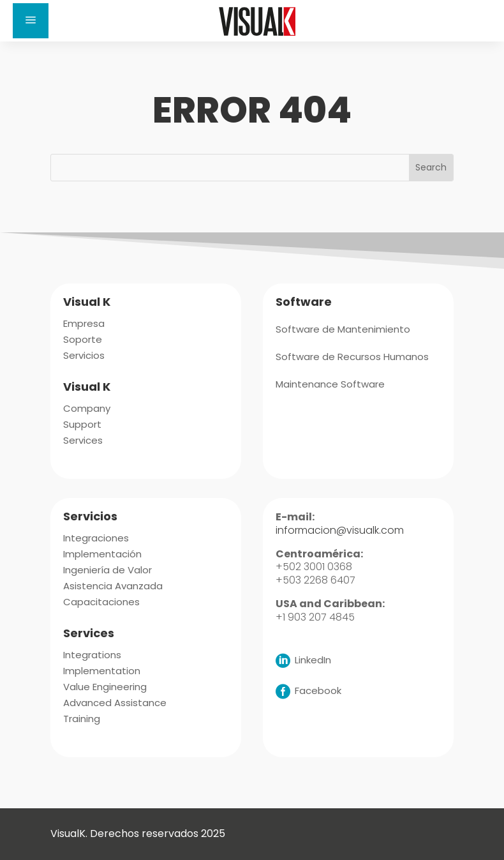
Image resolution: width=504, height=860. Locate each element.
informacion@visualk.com (340, 530)
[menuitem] (84, 322)
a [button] (31, 21)
